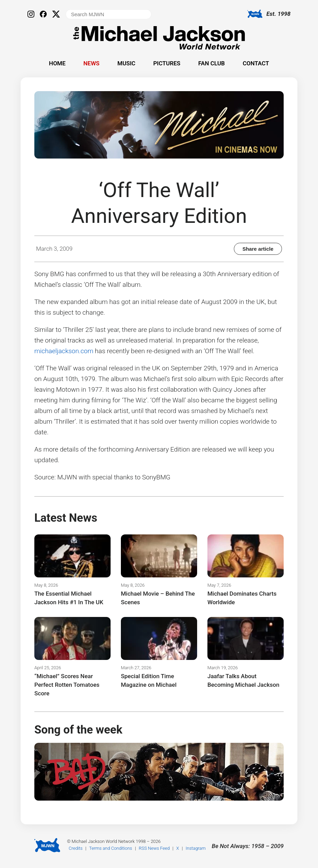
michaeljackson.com (64, 351)
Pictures (167, 63)
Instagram (196, 848)
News (92, 63)
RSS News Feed (154, 848)
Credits (76, 848)
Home (57, 63)
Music (126, 63)
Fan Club (211, 63)
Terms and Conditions (111, 848)
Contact (256, 63)
